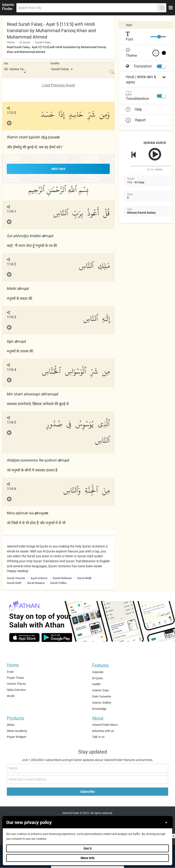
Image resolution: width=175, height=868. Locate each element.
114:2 (12, 264)
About (98, 718)
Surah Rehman (62, 578)
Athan (11, 725)
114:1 (12, 211)
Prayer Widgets (17, 737)
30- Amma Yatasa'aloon (16, 69)
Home (11, 42)
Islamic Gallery (102, 703)
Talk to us (98, 737)
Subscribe (87, 792)
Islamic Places (16, 684)
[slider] (159, 37)
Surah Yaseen (16, 578)
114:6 (12, 489)
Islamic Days (100, 690)
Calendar (98, 672)
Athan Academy (17, 731)
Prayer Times (15, 678)
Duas (10, 672)
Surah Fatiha (58, 583)
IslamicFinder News (105, 725)
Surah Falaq (43, 42)
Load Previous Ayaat (58, 85)
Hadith (96, 684)
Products (15, 718)
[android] (57, 637)
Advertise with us (103, 731)
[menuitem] (15, 69)
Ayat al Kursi (39, 578)
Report (136, 120)
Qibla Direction (16, 690)
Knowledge (99, 709)
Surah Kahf (14, 583)
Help (134, 109)
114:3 (12, 317)
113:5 (12, 113)
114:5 (12, 422)
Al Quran (25, 42)
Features (100, 665)
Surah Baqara (36, 583)
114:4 (12, 370)
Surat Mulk (84, 578)
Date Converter (102, 696)
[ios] (24, 637)
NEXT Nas (58, 169)
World (11, 696)
